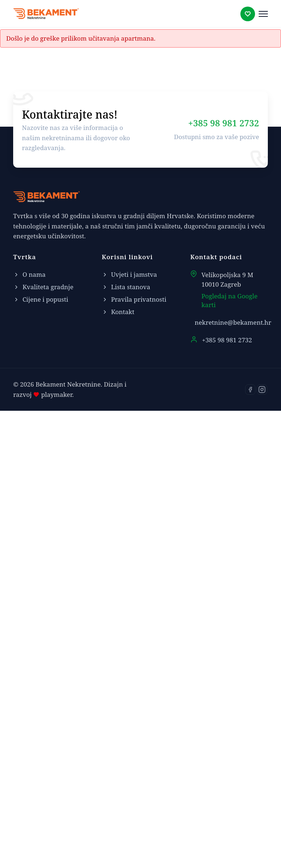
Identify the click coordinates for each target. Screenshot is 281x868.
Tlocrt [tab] (34, 304)
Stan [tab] (64, 304)
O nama (29, 732)
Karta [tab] (128, 304)
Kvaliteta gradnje (43, 744)
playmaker (56, 852)
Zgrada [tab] (95, 304)
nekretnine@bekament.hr (233, 780)
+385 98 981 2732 (224, 580)
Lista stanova (126, 744)
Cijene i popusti (41, 757)
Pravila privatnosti (134, 757)
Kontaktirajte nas (204, 189)
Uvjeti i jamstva (129, 732)
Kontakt (204, 243)
